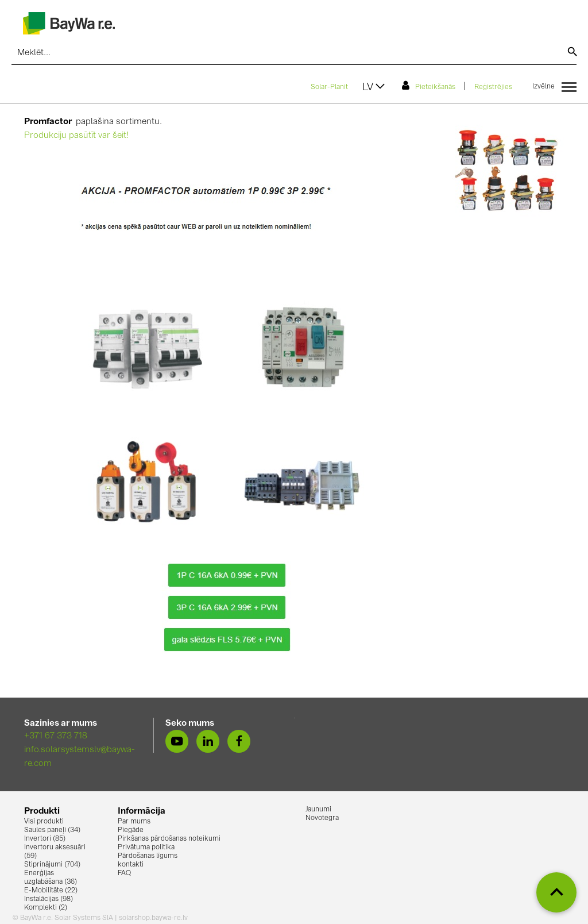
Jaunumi (318, 810)
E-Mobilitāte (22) (51, 891)
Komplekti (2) (46, 908)
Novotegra (322, 818)
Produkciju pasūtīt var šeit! (77, 136)
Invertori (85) (45, 839)
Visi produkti (44, 822)
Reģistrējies (493, 87)
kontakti (131, 865)
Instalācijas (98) (49, 899)
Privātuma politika (146, 848)
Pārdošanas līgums (148, 856)
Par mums (134, 822)
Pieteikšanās (429, 86)
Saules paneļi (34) (52, 830)
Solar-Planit (329, 87)
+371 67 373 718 (56, 736)
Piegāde (131, 830)
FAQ (124, 873)
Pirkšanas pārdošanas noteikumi (169, 839)
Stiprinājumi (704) (52, 865)
